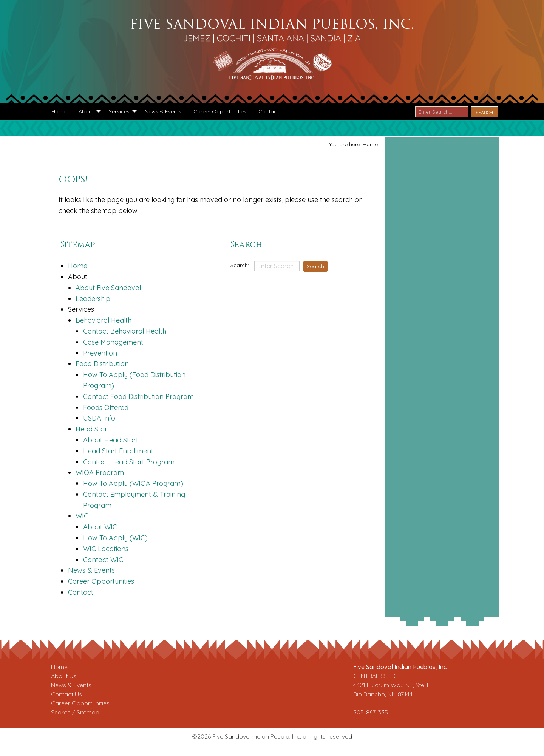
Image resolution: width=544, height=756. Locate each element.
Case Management (113, 342)
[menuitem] (59, 111)
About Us (64, 676)
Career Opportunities (101, 581)
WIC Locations (106, 549)
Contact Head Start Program (129, 462)
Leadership (93, 299)
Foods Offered (106, 407)
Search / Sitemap (75, 712)
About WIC (100, 527)
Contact (81, 592)
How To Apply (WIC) (115, 538)
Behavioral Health (104, 320)
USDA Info (99, 418)
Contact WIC (103, 560)
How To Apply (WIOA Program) (133, 483)
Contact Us (66, 694)
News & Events (91, 570)
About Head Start (111, 440)
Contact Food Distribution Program (138, 397)
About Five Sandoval (108, 288)
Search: (240, 265)
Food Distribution (102, 364)
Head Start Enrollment (118, 451)
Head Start (93, 429)
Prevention (100, 353)
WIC (82, 516)
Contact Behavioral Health (125, 331)
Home (78, 266)
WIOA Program (100, 472)
